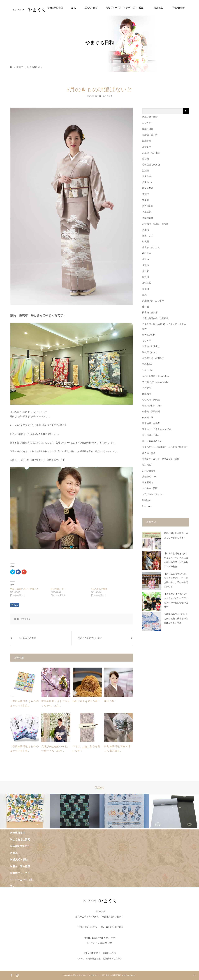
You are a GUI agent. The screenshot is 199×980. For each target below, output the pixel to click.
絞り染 (146, 159)
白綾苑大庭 (148, 417)
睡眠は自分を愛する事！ (86, 701)
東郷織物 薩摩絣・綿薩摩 (155, 224)
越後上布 (147, 283)
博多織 (146, 230)
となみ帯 (147, 341)
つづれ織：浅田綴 (151, 400)
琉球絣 (146, 194)
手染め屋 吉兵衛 (151, 423)
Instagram (147, 506)
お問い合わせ (178, 8)
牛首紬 (146, 259)
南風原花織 (148, 188)
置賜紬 (146, 289)
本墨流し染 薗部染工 (153, 358)
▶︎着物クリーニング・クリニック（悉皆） (21, 880)
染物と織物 (148, 129)
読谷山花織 (148, 206)
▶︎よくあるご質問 (20, 839)
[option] (25, 811)
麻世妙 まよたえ (151, 247)
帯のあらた (148, 364)
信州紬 (146, 265)
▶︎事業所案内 (18, 833)
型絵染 (146, 171)
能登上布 (147, 253)
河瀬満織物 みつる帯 (153, 301)
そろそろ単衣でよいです (90, 638)
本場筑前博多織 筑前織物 (155, 318)
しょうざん (148, 370)
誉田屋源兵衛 (149, 335)
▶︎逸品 (14, 853)
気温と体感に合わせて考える (24, 589)
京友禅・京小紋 (150, 135)
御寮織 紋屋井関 (151, 412)
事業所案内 (148, 483)
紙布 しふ (148, 236)
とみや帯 (147, 388)
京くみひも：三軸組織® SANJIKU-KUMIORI (165, 447)
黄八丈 (146, 271)
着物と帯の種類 (55, 8)
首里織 (146, 200)
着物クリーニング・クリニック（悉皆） (126, 8)
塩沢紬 (146, 277)
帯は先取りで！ (58, 589)
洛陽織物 (147, 394)
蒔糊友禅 (147, 141)
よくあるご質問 (150, 488)
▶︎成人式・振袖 (19, 860)
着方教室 (158, 8)
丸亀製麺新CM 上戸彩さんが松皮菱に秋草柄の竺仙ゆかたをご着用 (176, 619)
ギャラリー (148, 123)
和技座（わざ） (150, 352)
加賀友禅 (147, 147)
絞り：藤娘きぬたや (152, 441)
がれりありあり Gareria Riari (156, 376)
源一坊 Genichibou (151, 435)
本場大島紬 (148, 218)
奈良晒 (146, 242)
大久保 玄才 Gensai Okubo (155, 382)
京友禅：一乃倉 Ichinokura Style (157, 429)
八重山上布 (148, 182)
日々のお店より (35, 67)
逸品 (74, 8)
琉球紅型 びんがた (151, 165)
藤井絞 (146, 307)
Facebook (146, 500)
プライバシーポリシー (153, 494)
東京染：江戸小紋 (151, 346)
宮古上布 (147, 176)
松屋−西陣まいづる (152, 406)
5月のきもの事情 (99, 589)
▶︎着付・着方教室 (20, 866)
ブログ (20, 67)
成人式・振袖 (91, 8)
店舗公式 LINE (149, 477)
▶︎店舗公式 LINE (20, 846)
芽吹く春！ (110, 701)
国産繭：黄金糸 (150, 313)
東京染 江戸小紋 (151, 153)
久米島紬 (147, 212)
